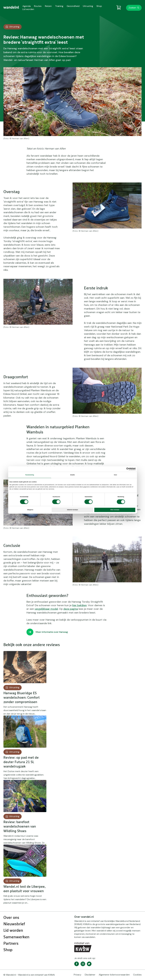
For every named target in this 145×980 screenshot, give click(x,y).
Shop (8, 950)
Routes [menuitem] (38, 6)
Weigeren (30, 510)
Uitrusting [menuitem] (88, 6)
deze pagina (71, 609)
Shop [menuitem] (99, 6)
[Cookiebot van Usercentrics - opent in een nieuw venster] (123, 469)
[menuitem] (11, 7)
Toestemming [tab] (30, 475)
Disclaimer (90, 975)
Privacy (78, 975)
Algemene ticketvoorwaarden (114, 975)
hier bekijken (79, 605)
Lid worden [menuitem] (28, 9)
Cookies (137, 975)
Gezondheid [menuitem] (73, 6)
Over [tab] (116, 475)
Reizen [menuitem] (48, 6)
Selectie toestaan (72, 510)
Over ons (11, 918)
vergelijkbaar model (46, 609)
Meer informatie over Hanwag (52, 632)
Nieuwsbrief (14, 924)
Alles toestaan (115, 510)
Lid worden (13, 931)
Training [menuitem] (59, 6)
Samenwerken (16, 937)
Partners (11, 944)
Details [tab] (72, 475)
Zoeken (132, 8)
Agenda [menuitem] (27, 6)
